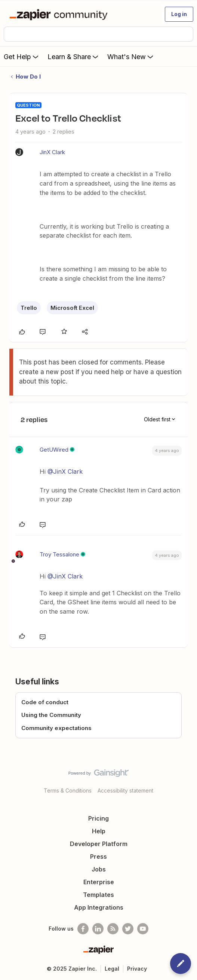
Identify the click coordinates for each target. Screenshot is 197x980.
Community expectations (56, 728)
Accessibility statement (125, 790)
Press (98, 857)
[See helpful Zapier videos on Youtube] (143, 929)
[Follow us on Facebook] (83, 929)
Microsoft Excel (72, 308)
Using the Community (51, 715)
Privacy (137, 969)
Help (99, 831)
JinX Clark (52, 152)
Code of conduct (45, 702)
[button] (179, 14)
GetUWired (54, 450)
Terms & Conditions (68, 790)
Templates (98, 895)
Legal (112, 969)
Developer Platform (99, 844)
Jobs (99, 869)
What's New (131, 57)
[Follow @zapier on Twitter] (128, 929)
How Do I (28, 77)
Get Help (22, 57)
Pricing (98, 818)
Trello (29, 308)
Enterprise (99, 882)
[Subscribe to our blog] (113, 929)
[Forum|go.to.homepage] (60, 14)
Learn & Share (74, 57)
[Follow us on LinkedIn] (98, 929)
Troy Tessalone (59, 554)
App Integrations (99, 907)
